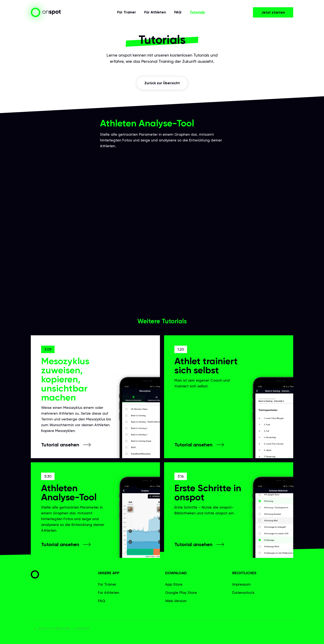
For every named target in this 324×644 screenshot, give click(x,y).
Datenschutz (243, 592)
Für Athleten (155, 12)
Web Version (176, 601)
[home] (46, 12)
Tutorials (197, 12)
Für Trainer (127, 12)
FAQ (178, 12)
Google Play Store (181, 592)
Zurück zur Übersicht (162, 83)
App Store (174, 584)
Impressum (241, 584)
